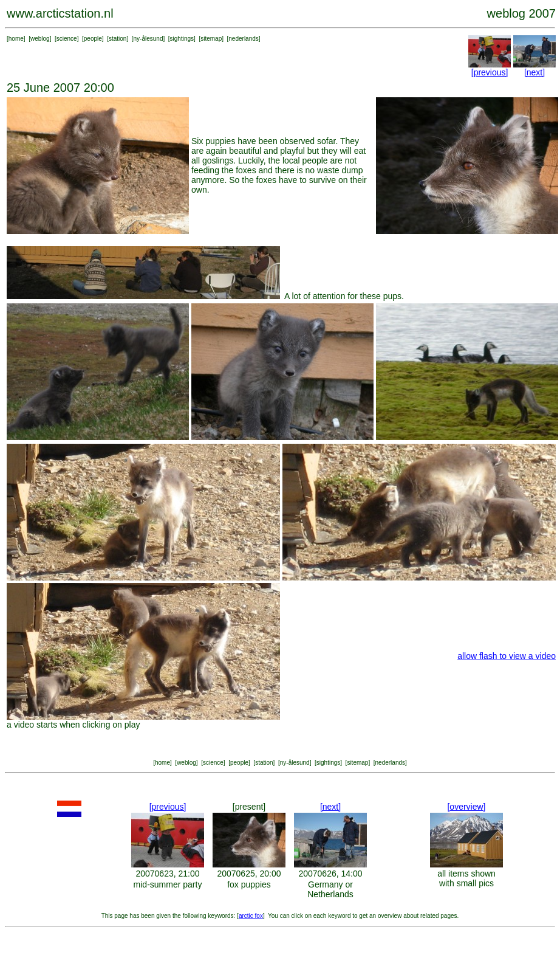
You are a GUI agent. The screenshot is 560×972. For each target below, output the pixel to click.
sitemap (211, 39)
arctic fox (251, 916)
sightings (182, 39)
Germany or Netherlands (330, 889)
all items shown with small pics (466, 878)
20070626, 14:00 (330, 874)
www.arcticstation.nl (60, 13)
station (118, 39)
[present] (249, 807)
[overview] (466, 807)
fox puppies (249, 884)
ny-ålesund (149, 39)
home (16, 39)
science (67, 39)
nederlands (243, 39)
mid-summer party (168, 884)
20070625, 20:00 (249, 874)
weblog (40, 39)
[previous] (490, 72)
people (93, 39)
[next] (534, 72)
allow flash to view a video (507, 656)
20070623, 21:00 (167, 874)
